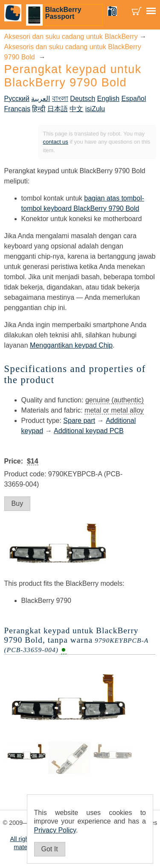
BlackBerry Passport (63, 13)
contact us (56, 142)
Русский (17, 99)
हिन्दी (39, 109)
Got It (50, 849)
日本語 (58, 109)
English (108, 99)
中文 (76, 109)
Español (134, 99)
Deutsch (83, 99)
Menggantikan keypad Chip (71, 345)
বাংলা (60, 99)
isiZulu (95, 109)
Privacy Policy (55, 830)
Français (17, 109)
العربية (41, 99)
